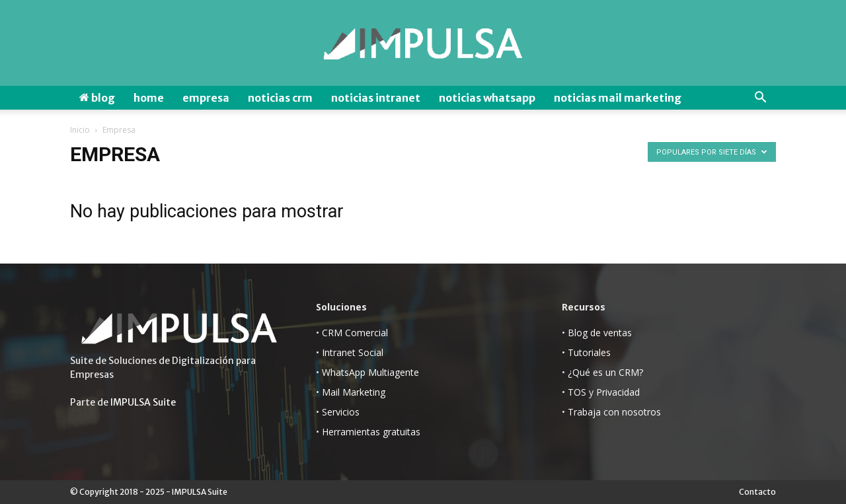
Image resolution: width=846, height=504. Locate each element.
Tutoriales (589, 352)
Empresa (206, 98)
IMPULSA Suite (143, 402)
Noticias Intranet (376, 98)
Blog (97, 98)
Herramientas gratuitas (371, 432)
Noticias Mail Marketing (618, 98)
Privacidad (618, 392)
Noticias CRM (280, 98)
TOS (577, 392)
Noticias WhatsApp (487, 98)
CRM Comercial (355, 333)
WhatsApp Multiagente (370, 372)
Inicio (80, 130)
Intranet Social (353, 352)
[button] (760, 98)
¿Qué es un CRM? (605, 372)
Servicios (341, 412)
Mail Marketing (354, 392)
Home (149, 98)
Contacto (757, 492)
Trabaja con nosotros (614, 412)
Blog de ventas (600, 333)
